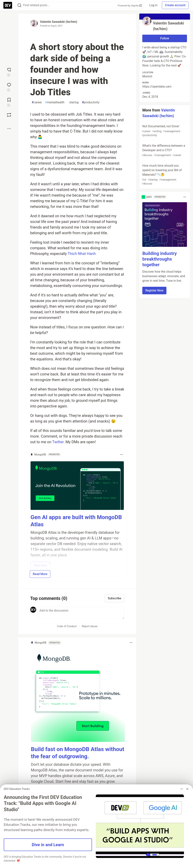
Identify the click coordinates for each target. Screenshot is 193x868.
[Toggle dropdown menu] (122, 455)
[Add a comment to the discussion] (81, 613)
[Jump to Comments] (9, 87)
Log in (153, 5)
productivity (91, 102)
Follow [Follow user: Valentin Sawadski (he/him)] (165, 38)
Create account (175, 5)
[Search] (19, 5)
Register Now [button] (154, 290)
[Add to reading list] (9, 102)
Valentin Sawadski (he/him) (59, 22)
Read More (40, 574)
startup (73, 102)
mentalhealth (55, 102)
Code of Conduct (67, 626)
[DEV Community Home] (8, 5)
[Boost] (9, 115)
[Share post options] (9, 129)
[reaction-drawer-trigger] (9, 72)
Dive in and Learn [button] (48, 845)
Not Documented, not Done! (164, 131)
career (37, 102)
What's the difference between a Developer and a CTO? (164, 151)
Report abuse (90, 626)
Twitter (58, 442)
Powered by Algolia (130, 6)
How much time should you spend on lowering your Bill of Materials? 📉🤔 (164, 175)
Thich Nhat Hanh (82, 254)
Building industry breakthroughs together (160, 259)
